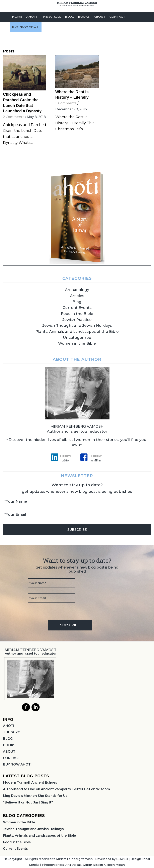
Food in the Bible (77, 314)
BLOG (8, 739)
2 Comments (14, 117)
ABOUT (9, 752)
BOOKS (9, 745)
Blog (77, 302)
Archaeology (77, 290)
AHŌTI (9, 726)
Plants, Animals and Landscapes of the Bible (77, 332)
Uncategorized (77, 338)
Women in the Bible (77, 343)
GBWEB (122, 859)
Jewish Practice (77, 320)
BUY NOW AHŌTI (17, 764)
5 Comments (66, 103)
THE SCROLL (14, 732)
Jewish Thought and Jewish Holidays (77, 326)
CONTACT (12, 758)
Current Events (77, 308)
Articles (77, 296)
